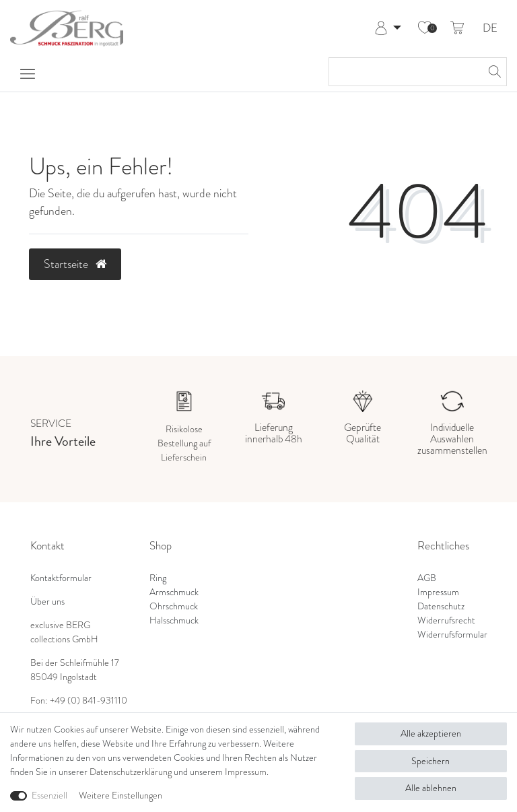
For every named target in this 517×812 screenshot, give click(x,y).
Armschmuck (174, 592)
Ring (158, 578)
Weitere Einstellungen (120, 796)
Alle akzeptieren (431, 734)
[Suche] (493, 72)
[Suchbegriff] (404, 72)
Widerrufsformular (452, 635)
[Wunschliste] (425, 28)
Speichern (430, 761)
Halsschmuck (174, 620)
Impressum (438, 592)
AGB (427, 578)
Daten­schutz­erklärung (131, 772)
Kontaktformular (61, 578)
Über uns (47, 602)
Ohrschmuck (174, 606)
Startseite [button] (75, 264)
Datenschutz (441, 606)
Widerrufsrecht (446, 620)
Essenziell (49, 796)
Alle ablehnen (431, 788)
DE (490, 29)
